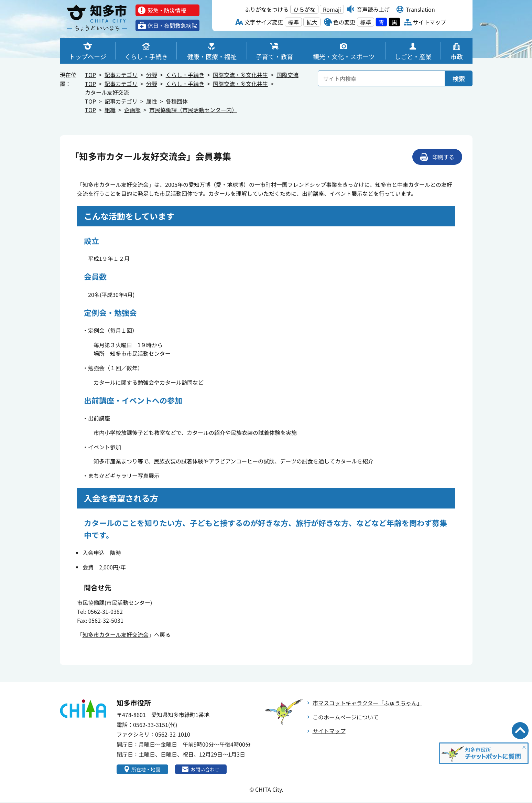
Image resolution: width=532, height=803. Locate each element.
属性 (152, 101)
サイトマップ (329, 731)
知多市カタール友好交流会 (116, 634)
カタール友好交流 (107, 92)
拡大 (312, 22)
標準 (293, 22)
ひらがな (304, 9)
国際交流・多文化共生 (240, 75)
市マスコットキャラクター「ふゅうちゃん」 (367, 703)
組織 (110, 110)
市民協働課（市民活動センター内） (193, 110)
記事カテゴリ (121, 75)
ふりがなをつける (267, 9)
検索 (459, 78)
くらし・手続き (185, 75)
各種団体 (177, 101)
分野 (152, 75)
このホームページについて (346, 717)
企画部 (132, 110)
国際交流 (287, 75)
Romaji (332, 9)
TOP (90, 75)
